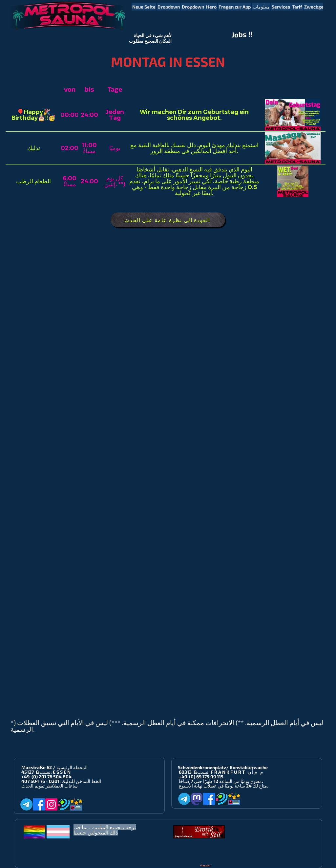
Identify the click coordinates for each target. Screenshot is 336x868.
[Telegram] (26, 804)
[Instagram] (51, 804)
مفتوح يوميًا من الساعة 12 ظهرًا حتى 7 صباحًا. (221, 781)
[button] (169, 7)
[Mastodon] (197, 799)
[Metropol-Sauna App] (76, 804)
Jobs (239, 34)
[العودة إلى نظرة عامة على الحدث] (168, 220)
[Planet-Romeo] (64, 804)
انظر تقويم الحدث (37, 786)
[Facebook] (39, 804)
